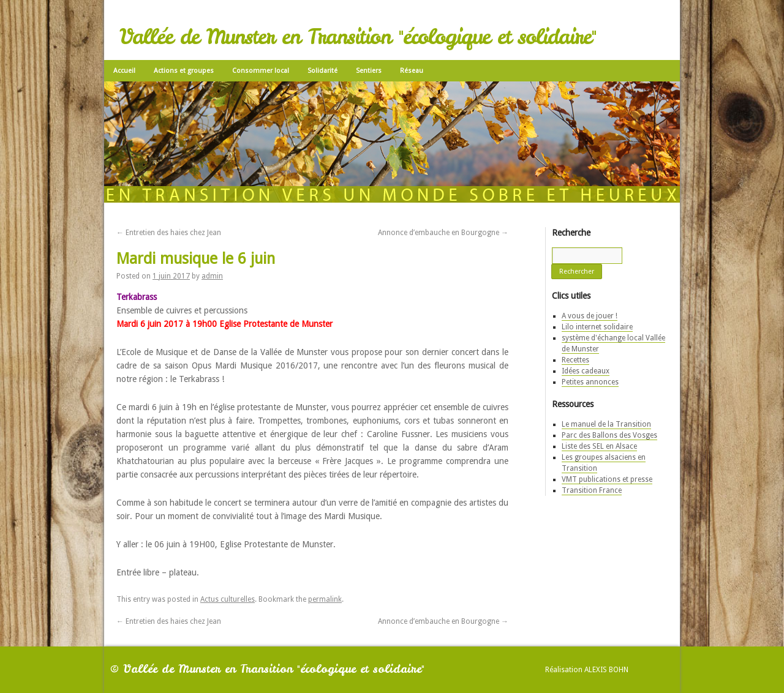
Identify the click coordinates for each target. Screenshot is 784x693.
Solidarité (322, 71)
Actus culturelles (228, 599)
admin (212, 276)
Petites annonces (590, 382)
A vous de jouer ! (590, 316)
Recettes (575, 360)
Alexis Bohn (606, 670)
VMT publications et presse (607, 479)
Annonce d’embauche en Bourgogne (443, 233)
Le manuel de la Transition (606, 424)
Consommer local (261, 71)
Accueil (124, 71)
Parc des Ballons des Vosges (609, 435)
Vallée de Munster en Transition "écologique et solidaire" (358, 37)
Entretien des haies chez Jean (169, 233)
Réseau (412, 71)
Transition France (592, 490)
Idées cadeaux (586, 371)
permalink (325, 599)
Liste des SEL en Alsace (599, 446)
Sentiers (369, 71)
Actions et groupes (184, 71)
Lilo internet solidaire (597, 327)
